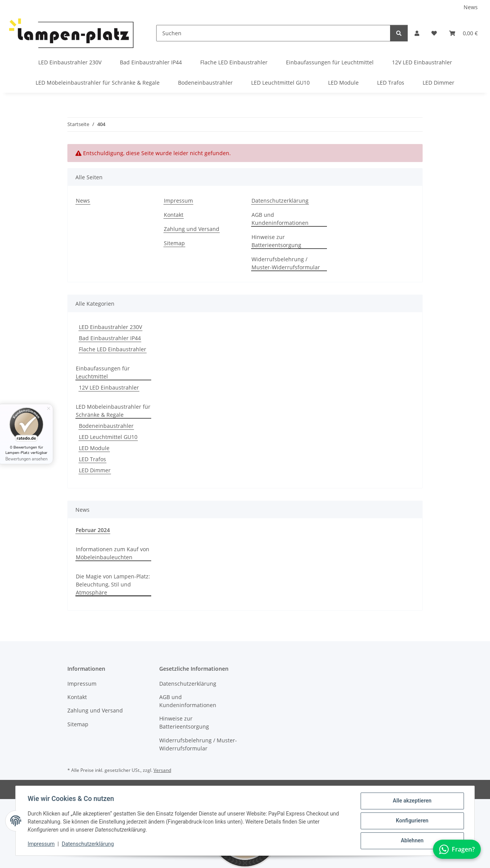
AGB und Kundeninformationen (280, 219)
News (471, 7)
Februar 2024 (93, 530)
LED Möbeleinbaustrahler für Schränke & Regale (113, 411)
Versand (162, 770)
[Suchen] (273, 33)
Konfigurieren (412, 821)
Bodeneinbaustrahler (106, 426)
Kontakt (174, 215)
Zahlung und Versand (192, 229)
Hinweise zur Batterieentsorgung (276, 241)
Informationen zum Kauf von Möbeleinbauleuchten (113, 553)
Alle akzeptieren (412, 801)
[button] (417, 33)
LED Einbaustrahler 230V (110, 327)
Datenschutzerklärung (88, 844)
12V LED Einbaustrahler (109, 387)
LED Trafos (92, 459)
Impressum (41, 844)
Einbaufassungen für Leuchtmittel (103, 372)
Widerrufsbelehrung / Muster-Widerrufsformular (286, 263)
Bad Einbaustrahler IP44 (110, 338)
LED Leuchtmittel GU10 (108, 437)
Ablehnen (412, 841)
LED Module (94, 448)
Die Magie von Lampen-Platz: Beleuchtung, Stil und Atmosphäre (113, 584)
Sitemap (174, 243)
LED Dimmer (95, 470)
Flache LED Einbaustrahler (113, 349)
